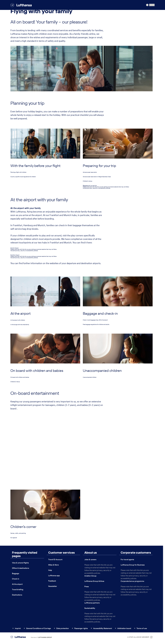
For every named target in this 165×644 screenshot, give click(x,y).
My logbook (14, 538)
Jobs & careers (90, 560)
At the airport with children (18, 320)
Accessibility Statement (101, 628)
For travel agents (127, 560)
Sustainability (90, 608)
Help (50, 570)
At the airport (17, 584)
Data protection (61, 628)
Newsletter (53, 586)
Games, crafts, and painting (18, 533)
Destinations (17, 595)
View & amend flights (20, 563)
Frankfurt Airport (15, 255)
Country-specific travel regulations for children (23, 177)
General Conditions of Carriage (37, 628)
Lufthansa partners (92, 603)
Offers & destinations (21, 568)
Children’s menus (88, 181)
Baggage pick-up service (90, 186)
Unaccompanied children (90, 377)
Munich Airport (14, 248)
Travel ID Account (55, 560)
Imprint (16, 628)
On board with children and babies (20, 377)
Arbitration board (123, 628)
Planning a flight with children (18, 172)
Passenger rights (80, 628)
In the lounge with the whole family (20, 325)
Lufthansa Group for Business (133, 565)
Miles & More (53, 565)
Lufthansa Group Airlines (94, 581)
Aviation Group (90, 576)
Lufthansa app (54, 576)
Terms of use (140, 628)
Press (87, 587)
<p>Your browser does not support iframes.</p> (82, 447)
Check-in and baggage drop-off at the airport (95, 320)
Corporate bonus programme (132, 581)
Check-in (16, 579)
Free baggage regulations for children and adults (96, 324)
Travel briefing (18, 590)
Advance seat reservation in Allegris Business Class (97, 177)
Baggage (16, 574)
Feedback (52, 581)
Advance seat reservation (90, 172)
